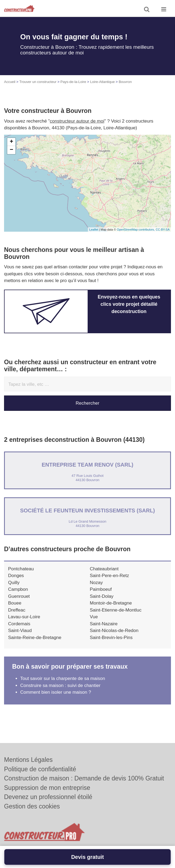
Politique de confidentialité (40, 769)
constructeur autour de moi (77, 121)
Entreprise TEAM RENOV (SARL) (87, 465)
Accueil (10, 82)
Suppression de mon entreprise (47, 788)
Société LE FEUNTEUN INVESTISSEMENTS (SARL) (87, 511)
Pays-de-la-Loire (73, 82)
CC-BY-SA (163, 230)
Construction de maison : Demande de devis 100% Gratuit (84, 778)
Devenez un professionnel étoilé (48, 797)
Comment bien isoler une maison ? (56, 692)
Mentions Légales (28, 760)
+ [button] (11, 142)
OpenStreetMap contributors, (136, 230)
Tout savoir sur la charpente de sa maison (63, 678)
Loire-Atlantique (102, 82)
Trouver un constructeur (38, 82)
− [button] (11, 150)
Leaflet (94, 230)
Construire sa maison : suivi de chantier (60, 685)
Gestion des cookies (32, 806)
